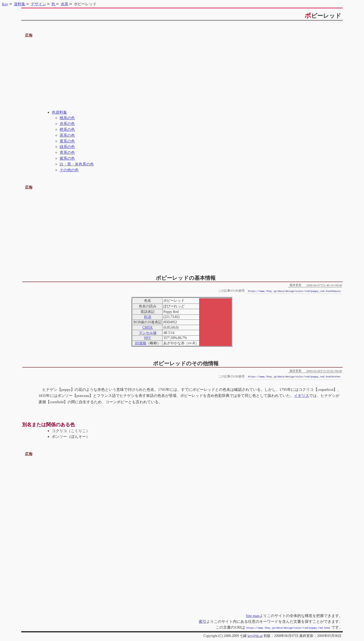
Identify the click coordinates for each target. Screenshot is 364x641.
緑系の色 (67, 147)
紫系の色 (67, 158)
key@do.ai (255, 635)
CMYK (147, 327)
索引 (202, 621)
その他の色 (69, 170)
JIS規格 (140, 343)
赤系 (64, 4)
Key (5, 4)
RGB (148, 317)
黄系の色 (67, 141)
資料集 (20, 4)
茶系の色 (67, 135)
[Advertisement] (182, 74)
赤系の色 (67, 124)
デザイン (38, 4)
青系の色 (67, 152)
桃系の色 (67, 118)
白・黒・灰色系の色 (77, 164)
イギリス (302, 396)
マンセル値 (148, 333)
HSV (147, 338)
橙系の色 (67, 129)
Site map (253, 616)
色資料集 (59, 112)
